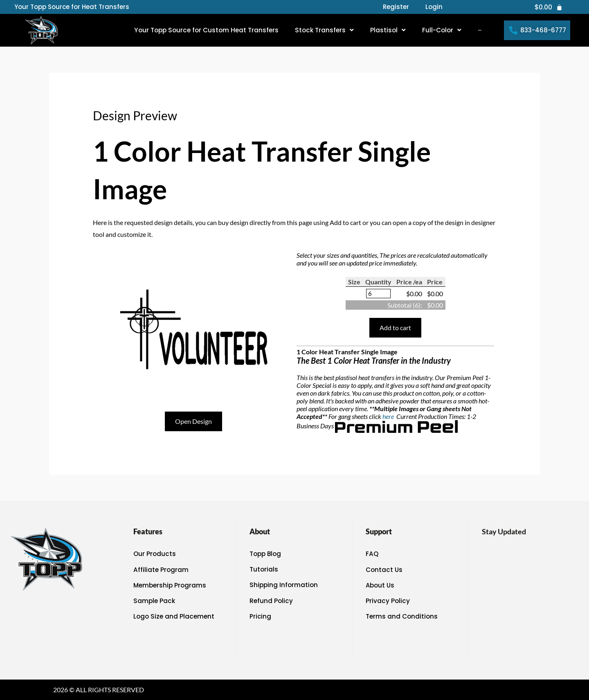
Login (434, 7)
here (389, 417)
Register (396, 7)
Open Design (193, 421)
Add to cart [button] (395, 328)
